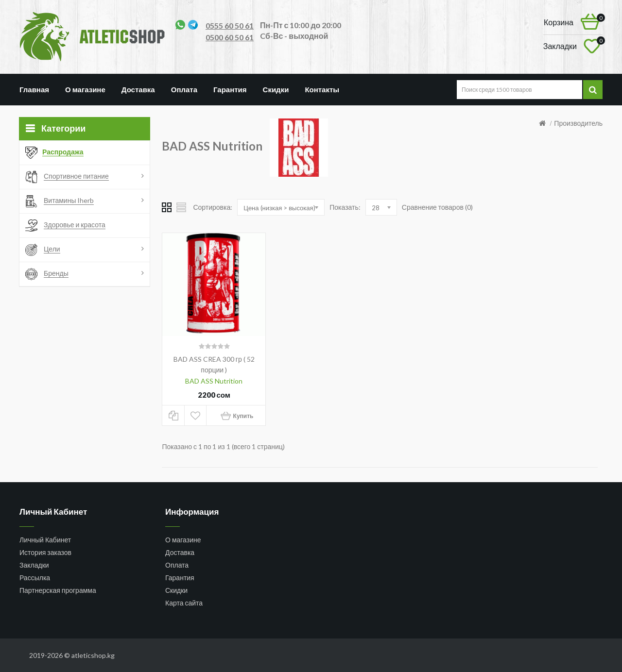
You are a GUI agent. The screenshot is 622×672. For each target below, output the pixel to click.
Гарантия (230, 89)
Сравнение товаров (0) (437, 207)
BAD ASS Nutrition (214, 381)
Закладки (34, 565)
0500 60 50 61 (230, 37)
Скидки (276, 89)
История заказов (45, 552)
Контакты (322, 89)
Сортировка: (213, 207)
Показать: (345, 207)
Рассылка (35, 578)
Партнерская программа (58, 590)
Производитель (578, 123)
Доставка (138, 89)
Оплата (184, 89)
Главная (34, 89)
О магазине (85, 89)
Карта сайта (184, 603)
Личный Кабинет (45, 540)
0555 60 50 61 (230, 25)
